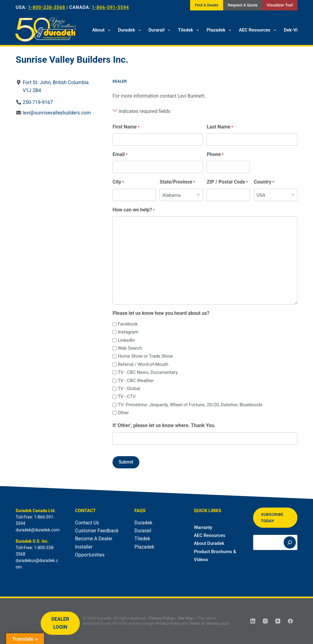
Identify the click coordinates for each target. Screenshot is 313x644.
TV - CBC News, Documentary (148, 372)
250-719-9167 (38, 102)
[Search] (290, 542)
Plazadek (220, 30)
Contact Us (87, 523)
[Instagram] (265, 621)
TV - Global (129, 389)
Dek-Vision (295, 30)
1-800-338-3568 (47, 7)
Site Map (185, 618)
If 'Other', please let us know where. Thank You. (164, 425)
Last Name (220, 127)
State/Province (178, 182)
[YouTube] (278, 621)
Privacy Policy (161, 618)
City (118, 182)
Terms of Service (204, 623)
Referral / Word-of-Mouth (143, 364)
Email (120, 155)
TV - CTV (127, 396)
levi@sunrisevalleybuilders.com (57, 113)
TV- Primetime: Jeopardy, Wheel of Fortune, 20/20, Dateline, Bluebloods (190, 405)
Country (264, 182)
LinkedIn (126, 340)
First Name (126, 127)
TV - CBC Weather (136, 381)
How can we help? (134, 210)
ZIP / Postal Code (228, 182)
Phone (215, 155)
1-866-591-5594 (110, 7)
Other (123, 413)
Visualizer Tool (280, 5)
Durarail (161, 30)
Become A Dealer (94, 539)
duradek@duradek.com (38, 530)
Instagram (128, 332)
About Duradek (209, 543)
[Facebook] (290, 621)
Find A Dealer (206, 5)
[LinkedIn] (253, 621)
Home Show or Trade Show (145, 356)
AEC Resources (259, 30)
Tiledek (190, 30)
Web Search (130, 348)
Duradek (131, 30)
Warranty (203, 527)
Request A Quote (243, 5)
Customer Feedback (97, 531)
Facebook (128, 324)
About (103, 30)
